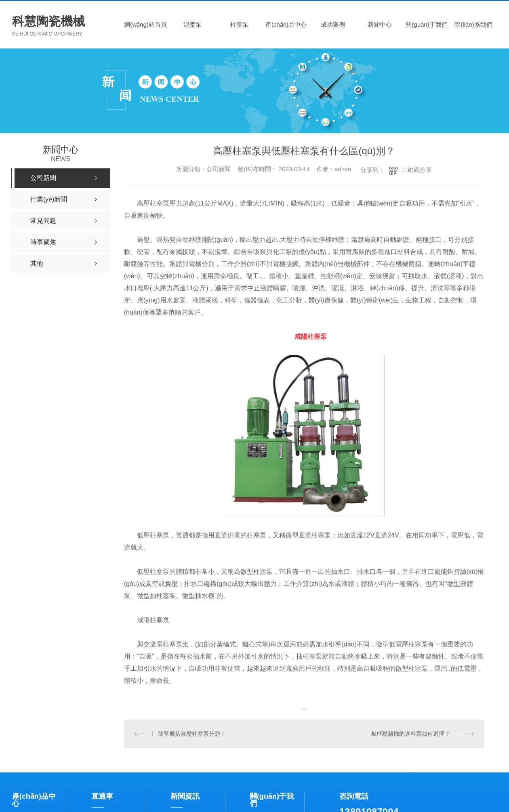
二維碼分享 (417, 170)
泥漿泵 (192, 24)
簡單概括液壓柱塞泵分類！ (192, 734)
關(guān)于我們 (426, 24)
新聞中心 (380, 24)
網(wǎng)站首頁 (145, 24)
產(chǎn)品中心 (286, 24)
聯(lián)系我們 (473, 24)
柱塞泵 (239, 24)
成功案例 (333, 24)
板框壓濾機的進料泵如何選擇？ (411, 734)
